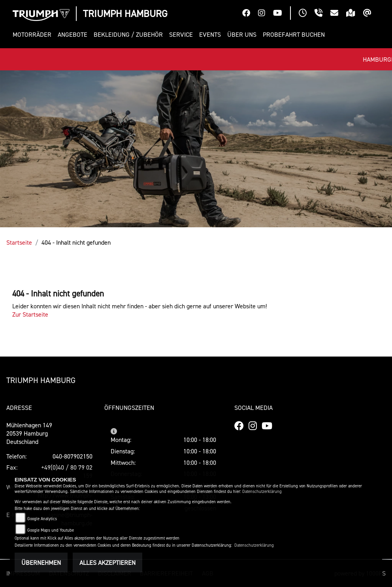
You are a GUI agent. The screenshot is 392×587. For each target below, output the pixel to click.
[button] (34, 35)
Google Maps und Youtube (51, 530)
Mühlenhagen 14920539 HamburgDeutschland (29, 433)
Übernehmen (41, 562)
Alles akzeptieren (107, 562)
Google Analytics (42, 519)
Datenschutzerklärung (262, 492)
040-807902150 (73, 456)
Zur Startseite (30, 314)
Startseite (19, 242)
